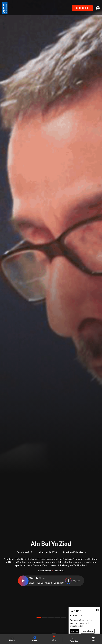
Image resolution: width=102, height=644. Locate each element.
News (35, 639)
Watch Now (37, 578)
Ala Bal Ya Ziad (51, 544)
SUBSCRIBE (82, 8)
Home (12, 639)
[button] (39, 617)
